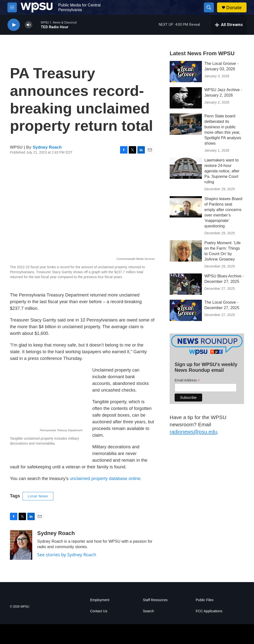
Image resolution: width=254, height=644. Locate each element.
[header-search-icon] (209, 7)
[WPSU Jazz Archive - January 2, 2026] (186, 98)
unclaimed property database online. (106, 479)
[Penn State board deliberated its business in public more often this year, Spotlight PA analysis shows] (186, 124)
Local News (38, 496)
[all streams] (229, 25)
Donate (234, 8)
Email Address (187, 380)
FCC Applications (209, 611)
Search (148, 611)
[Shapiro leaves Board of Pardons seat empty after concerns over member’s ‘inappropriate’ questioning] (186, 207)
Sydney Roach (47, 147)
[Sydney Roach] (21, 545)
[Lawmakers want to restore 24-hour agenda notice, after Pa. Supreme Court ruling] (186, 168)
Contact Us (99, 611)
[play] (14, 25)
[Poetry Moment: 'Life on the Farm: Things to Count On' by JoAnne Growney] (186, 251)
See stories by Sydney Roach (67, 555)
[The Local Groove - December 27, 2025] (186, 310)
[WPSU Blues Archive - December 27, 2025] (186, 284)
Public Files (205, 600)
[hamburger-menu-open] (12, 7)
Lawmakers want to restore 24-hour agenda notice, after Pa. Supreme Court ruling (222, 171)
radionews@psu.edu (193, 432)
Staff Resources (155, 600)
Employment (100, 600)
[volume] (29, 25)
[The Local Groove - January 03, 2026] (186, 72)
